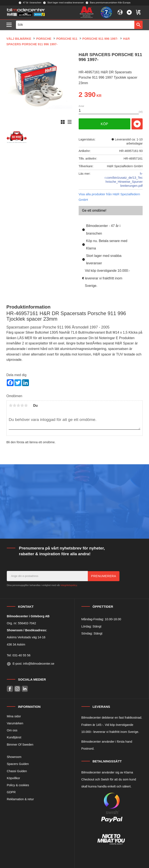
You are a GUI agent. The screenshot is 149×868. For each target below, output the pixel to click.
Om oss (12, 730)
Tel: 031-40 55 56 (19, 655)
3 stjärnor (18, 405)
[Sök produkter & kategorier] (75, 25)
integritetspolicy (69, 585)
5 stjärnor (26, 405)
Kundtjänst (14, 737)
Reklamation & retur (20, 799)
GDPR (11, 792)
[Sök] (138, 25)
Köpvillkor (13, 778)
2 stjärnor (14, 405)
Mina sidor (14, 716)
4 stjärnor (22, 405)
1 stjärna (11, 405)
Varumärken (15, 723)
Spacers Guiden (18, 764)
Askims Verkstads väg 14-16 (26, 637)
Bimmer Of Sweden (20, 745)
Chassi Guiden (17, 771)
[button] (10, 25)
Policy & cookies (18, 785)
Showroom (14, 757)
